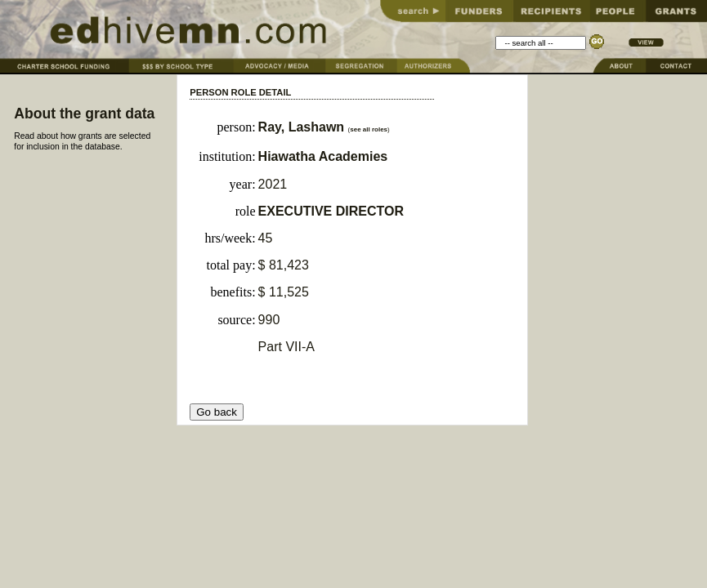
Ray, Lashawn (303, 127)
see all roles (369, 129)
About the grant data (84, 114)
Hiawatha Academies (323, 156)
